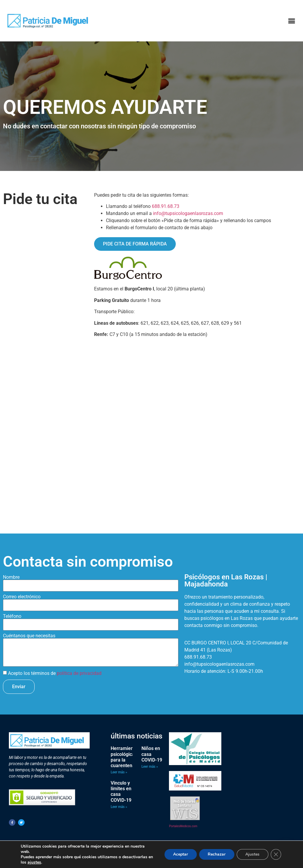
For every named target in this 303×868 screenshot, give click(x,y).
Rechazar (216, 854)
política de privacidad (79, 673)
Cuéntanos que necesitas (29, 636)
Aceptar (180, 854)
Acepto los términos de (55, 673)
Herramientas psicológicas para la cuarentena (125, 757)
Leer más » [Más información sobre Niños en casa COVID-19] (150, 767)
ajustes (34, 862)
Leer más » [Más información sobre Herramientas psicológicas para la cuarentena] (119, 772)
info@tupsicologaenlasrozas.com (188, 213)
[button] (291, 21)
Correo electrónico (22, 597)
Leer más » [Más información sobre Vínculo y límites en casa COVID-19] (119, 807)
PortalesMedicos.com (183, 826)
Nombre (11, 577)
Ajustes (252, 854)
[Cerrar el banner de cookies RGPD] (276, 854)
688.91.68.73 (166, 206)
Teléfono (12, 616)
